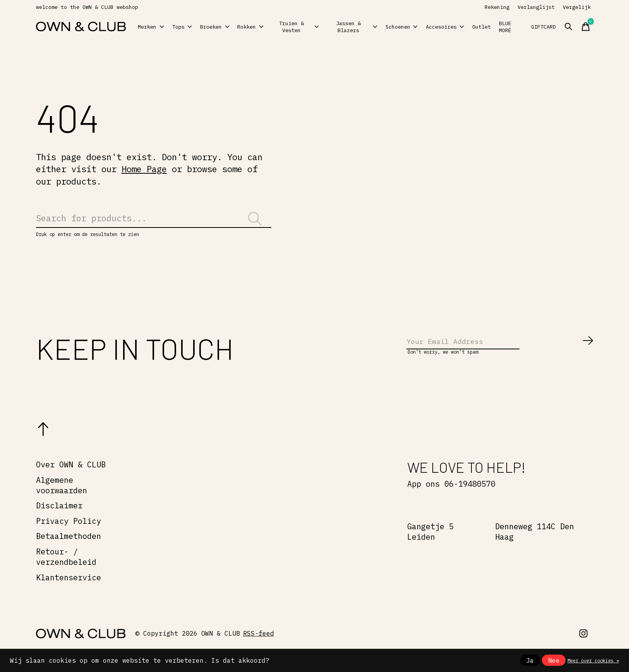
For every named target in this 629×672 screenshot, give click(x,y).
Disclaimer (59, 517)
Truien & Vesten (323, 27)
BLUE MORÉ (548, 27)
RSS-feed (259, 645)
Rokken (280, 27)
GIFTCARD (584, 27)
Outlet (517, 27)
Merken (156, 27)
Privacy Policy (69, 533)
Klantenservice (69, 589)
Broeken (235, 27)
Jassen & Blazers (368, 27)
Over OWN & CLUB (71, 476)
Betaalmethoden (69, 548)
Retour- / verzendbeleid (66, 569)
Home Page (144, 169)
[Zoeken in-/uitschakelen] (615, 27)
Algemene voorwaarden (62, 497)
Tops (194, 27)
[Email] (500, 352)
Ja (530, 660)
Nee (554, 660)
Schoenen (416, 27)
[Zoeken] (154, 222)
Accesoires (471, 27)
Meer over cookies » (593, 660)
